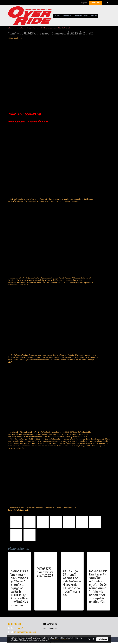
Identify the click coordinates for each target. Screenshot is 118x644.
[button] (100, 16)
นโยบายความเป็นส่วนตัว (30, 640)
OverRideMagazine (50, 628)
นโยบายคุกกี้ (45, 640)
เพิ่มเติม (94, 16)
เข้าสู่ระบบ (84, 3)
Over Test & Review (81, 16)
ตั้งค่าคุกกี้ (91, 639)
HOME (57, 16)
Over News (67, 16)
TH (106, 3)
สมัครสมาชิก (95, 3)
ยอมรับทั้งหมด (102, 639)
